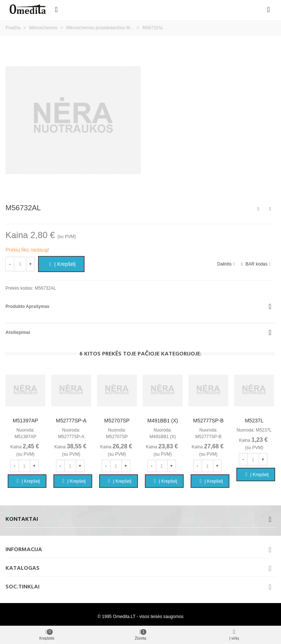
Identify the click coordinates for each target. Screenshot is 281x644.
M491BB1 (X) (162, 421)
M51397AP (25, 421)
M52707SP (117, 421)
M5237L (254, 421)
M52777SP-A (71, 421)
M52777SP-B (208, 421)
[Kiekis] (20, 264)
